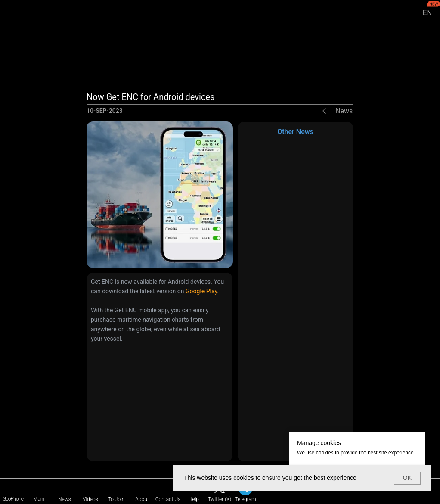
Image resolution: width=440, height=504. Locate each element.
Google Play (201, 291)
